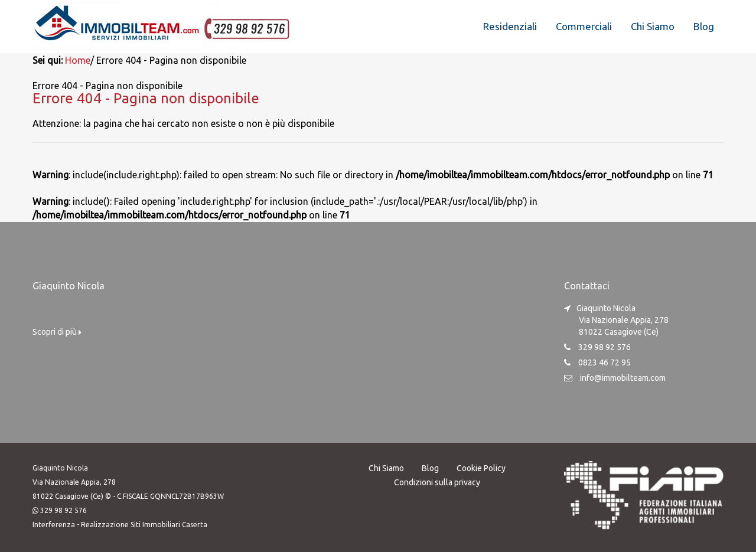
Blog (704, 26)
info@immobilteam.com (623, 378)
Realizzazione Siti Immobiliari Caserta (144, 525)
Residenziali (510, 26)
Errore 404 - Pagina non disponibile (146, 98)
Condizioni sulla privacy (437, 482)
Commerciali (584, 26)
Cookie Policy (481, 468)
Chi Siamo (653, 26)
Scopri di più (57, 332)
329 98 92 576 (63, 510)
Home (78, 60)
